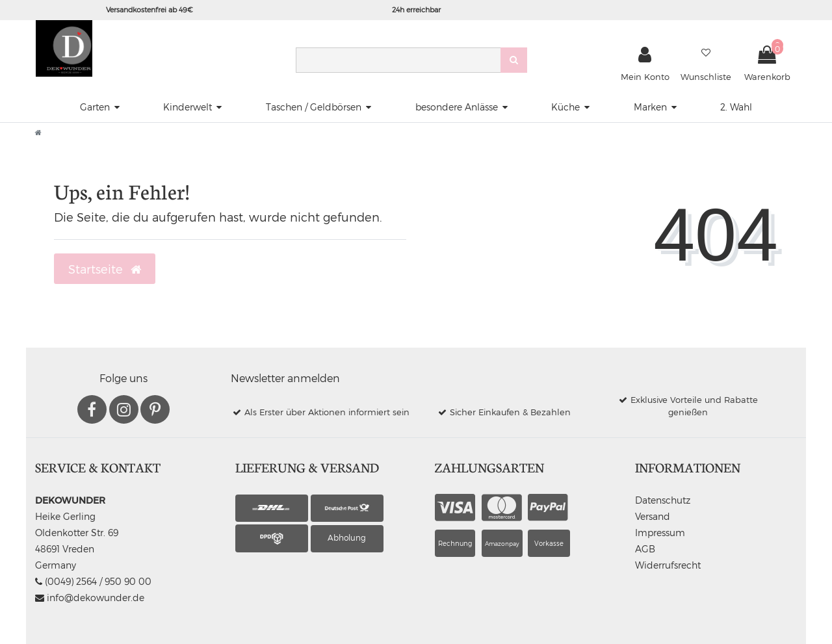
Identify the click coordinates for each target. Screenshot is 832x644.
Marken (650, 107)
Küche (565, 107)
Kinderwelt (188, 107)
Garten (95, 107)
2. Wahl (736, 107)
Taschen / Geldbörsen (314, 107)
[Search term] (398, 60)
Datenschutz (663, 500)
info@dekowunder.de (90, 598)
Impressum (660, 533)
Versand (653, 516)
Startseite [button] (105, 269)
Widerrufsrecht (668, 565)
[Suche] (514, 60)
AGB (645, 549)
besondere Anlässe (457, 107)
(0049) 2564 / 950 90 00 (93, 581)
